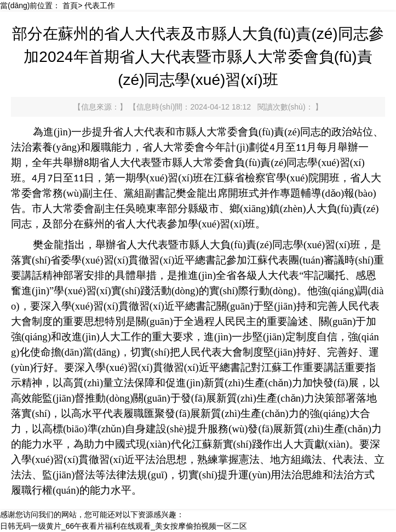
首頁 (70, 5)
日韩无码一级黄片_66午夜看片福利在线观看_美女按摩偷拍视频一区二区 (124, 526)
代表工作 (100, 5)
